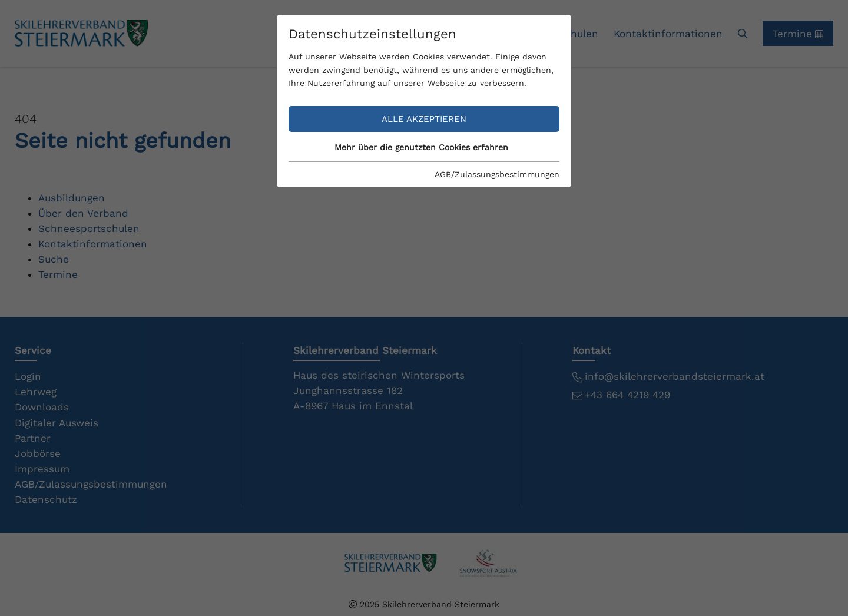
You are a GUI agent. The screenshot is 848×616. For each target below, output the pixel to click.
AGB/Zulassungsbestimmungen (497, 174)
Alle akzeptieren (424, 119)
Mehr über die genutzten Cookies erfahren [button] (421, 147)
